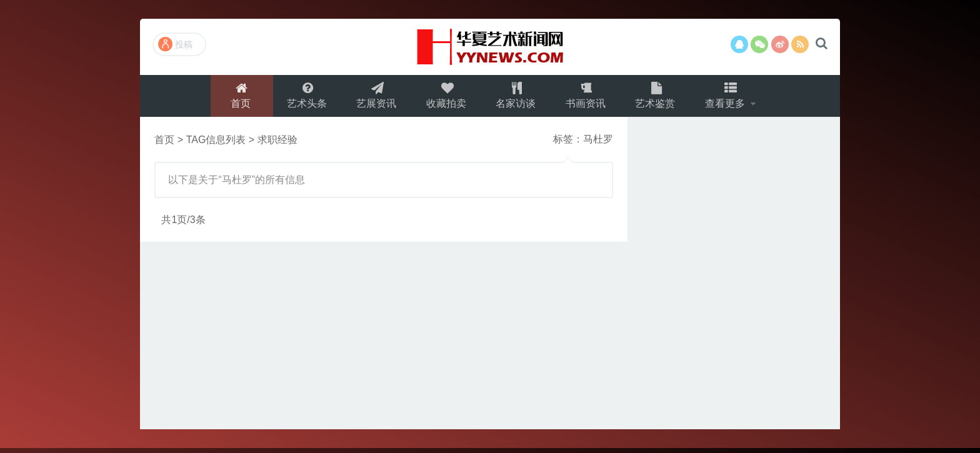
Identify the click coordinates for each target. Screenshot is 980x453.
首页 (236, 98)
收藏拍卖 (445, 98)
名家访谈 (516, 98)
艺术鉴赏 (659, 98)
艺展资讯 (374, 98)
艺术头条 (302, 98)
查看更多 (731, 98)
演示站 (490, 47)
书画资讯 (587, 98)
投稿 (175, 44)
